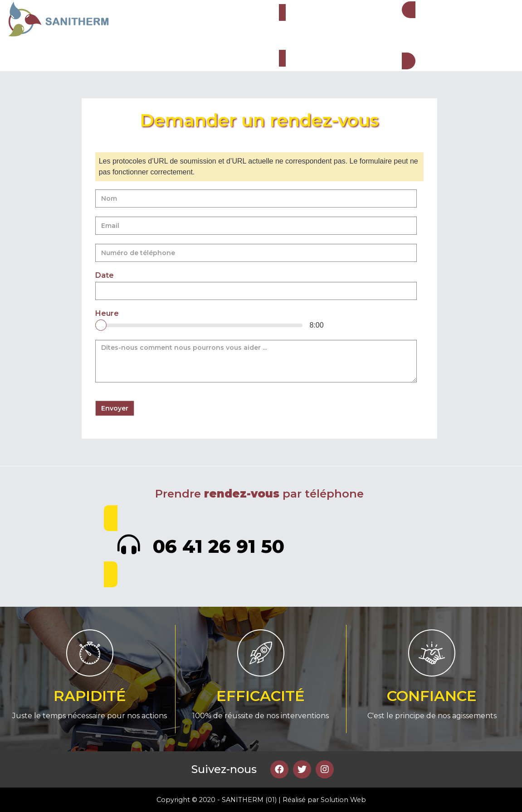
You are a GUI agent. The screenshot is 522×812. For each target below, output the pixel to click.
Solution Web (343, 800)
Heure (107, 314)
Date (105, 275)
